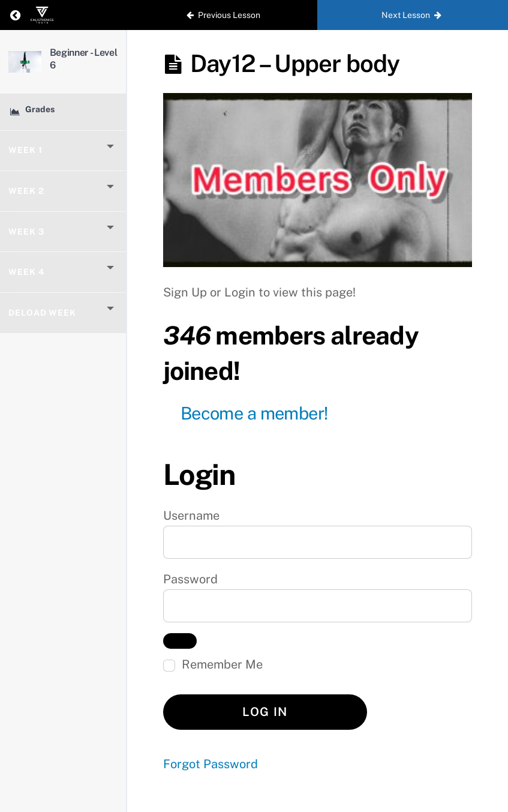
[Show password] (180, 641)
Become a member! (254, 413)
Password (190, 579)
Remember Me (213, 664)
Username (191, 516)
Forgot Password (211, 764)
